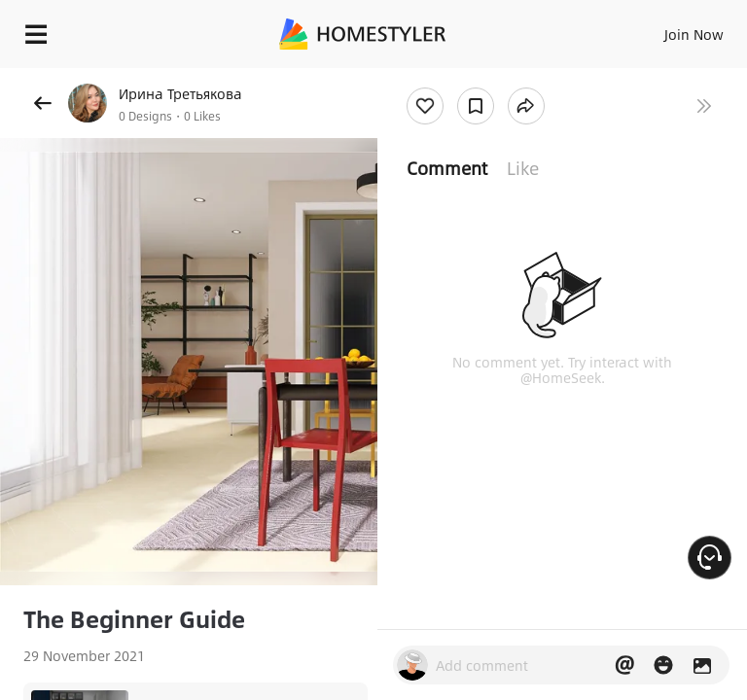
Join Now (694, 34)
